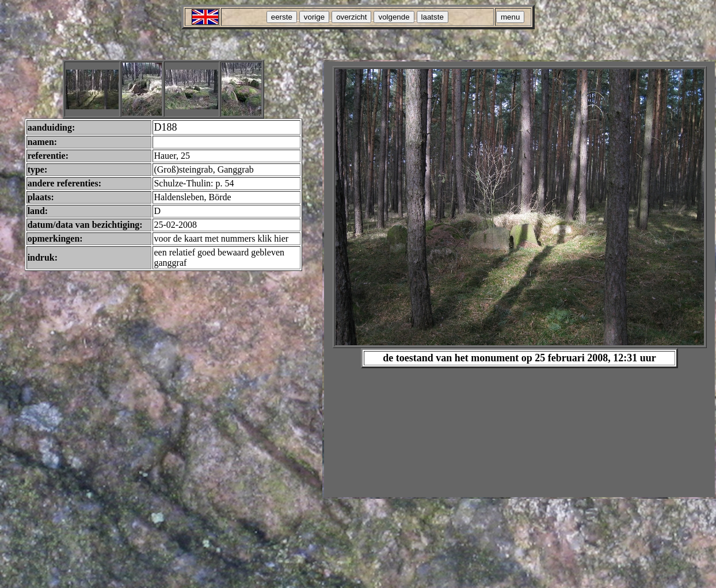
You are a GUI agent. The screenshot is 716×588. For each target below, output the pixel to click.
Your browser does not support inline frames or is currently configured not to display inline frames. (519, 279)
